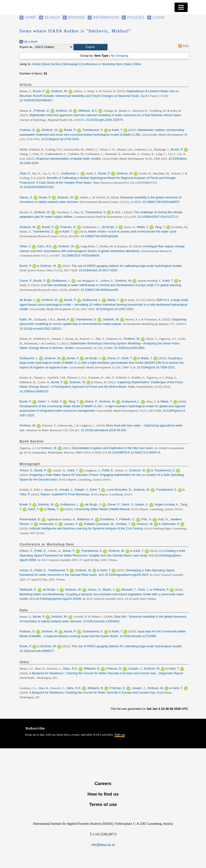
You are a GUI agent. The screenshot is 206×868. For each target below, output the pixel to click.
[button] (90, 47)
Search (52, 18)
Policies (136, 18)
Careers (103, 783)
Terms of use (103, 804)
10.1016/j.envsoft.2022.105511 (41, 329)
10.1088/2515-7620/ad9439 (80, 255)
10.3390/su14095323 (34, 391)
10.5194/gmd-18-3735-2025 (60, 139)
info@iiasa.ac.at (103, 845)
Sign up (119, 735)
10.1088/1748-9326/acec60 (99, 290)
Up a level (28, 41)
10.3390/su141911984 (129, 348)
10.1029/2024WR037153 (37, 187)
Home (31, 18)
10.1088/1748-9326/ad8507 (161, 202)
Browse (76, 18)
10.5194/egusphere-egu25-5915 (127, 575)
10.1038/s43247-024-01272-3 (158, 217)
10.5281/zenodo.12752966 (138, 636)
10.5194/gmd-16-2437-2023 (114, 309)
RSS (183, 46)
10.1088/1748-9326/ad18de (99, 236)
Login (158, 18)
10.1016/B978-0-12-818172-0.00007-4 (134, 452)
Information (106, 18)
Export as (26, 47)
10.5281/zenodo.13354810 (101, 621)
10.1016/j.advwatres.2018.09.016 (103, 430)
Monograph (71, 64)
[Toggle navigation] (181, 7)
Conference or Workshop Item (102, 64)
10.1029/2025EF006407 (36, 100)
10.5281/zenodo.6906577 (37, 651)
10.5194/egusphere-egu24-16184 (58, 599)
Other (137, 64)
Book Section (52, 64)
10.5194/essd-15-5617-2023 (98, 270)
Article (36, 64)
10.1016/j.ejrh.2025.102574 (104, 120)
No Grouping (120, 56)
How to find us (103, 794)
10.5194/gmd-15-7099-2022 (156, 367)
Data (128, 64)
